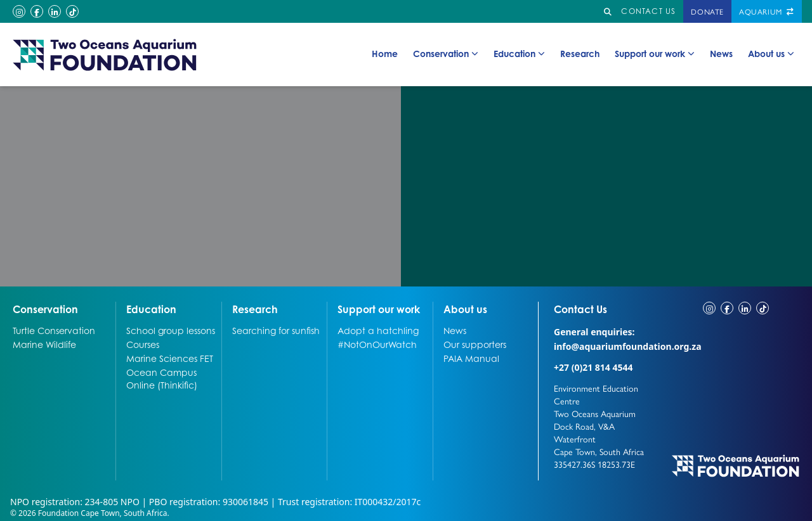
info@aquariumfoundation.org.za (628, 346)
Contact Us (604, 309)
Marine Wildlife (44, 344)
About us (771, 54)
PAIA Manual (471, 358)
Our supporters (475, 344)
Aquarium (767, 11)
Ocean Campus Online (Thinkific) (162, 378)
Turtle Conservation (54, 330)
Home (385, 53)
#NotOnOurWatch (377, 344)
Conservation (446, 54)
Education (519, 54)
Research (580, 53)
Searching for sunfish (276, 330)
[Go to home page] (105, 55)
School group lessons (171, 330)
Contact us (648, 11)
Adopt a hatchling (378, 330)
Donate (707, 11)
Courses (143, 344)
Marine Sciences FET (170, 358)
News (721, 53)
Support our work (655, 54)
